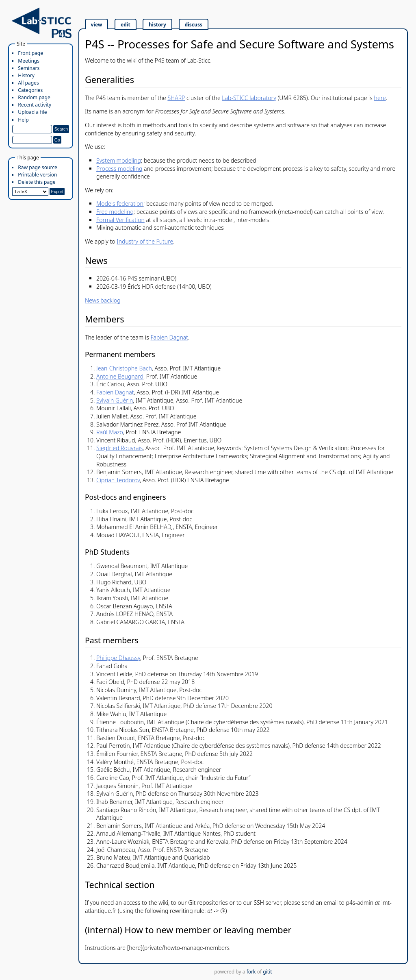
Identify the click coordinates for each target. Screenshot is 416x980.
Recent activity (35, 105)
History (26, 75)
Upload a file (32, 112)
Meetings (29, 61)
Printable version (37, 175)
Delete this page (37, 182)
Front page (30, 53)
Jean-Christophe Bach (124, 368)
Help (23, 120)
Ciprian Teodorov (118, 480)
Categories (30, 90)
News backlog (103, 300)
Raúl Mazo (110, 432)
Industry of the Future (145, 241)
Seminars (29, 68)
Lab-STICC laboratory (249, 98)
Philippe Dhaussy (118, 658)
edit (126, 25)
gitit (267, 972)
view (97, 25)
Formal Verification (120, 220)
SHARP (176, 98)
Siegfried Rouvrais (119, 448)
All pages (28, 83)
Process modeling (119, 169)
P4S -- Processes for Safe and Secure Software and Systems (239, 44)
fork (251, 972)
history (157, 25)
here (380, 98)
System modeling (119, 160)
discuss (194, 25)
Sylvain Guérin (115, 400)
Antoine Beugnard (120, 376)
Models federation (120, 204)
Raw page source (37, 167)
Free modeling (115, 212)
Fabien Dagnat (170, 337)
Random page (34, 97)
